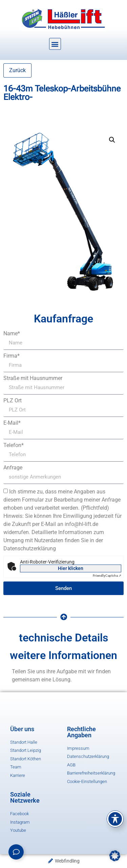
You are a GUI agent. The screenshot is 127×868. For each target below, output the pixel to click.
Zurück (17, 70)
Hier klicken (71, 568)
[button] (55, 44)
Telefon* (14, 445)
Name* (12, 334)
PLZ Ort (13, 401)
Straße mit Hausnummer (33, 378)
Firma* (12, 356)
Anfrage (13, 468)
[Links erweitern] (16, 852)
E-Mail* (12, 423)
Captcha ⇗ (107, 576)
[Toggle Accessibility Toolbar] (115, 819)
